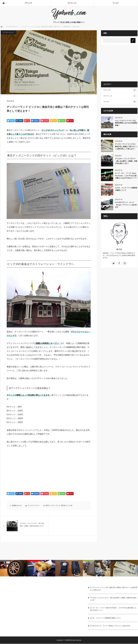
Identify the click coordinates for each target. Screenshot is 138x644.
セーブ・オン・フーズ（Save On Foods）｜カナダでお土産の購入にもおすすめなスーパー (126, 176)
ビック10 (69, 506)
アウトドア (28, 3)
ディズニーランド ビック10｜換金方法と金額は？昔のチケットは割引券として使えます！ (126, 146)
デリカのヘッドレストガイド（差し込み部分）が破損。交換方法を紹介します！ (126, 161)
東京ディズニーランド (53, 506)
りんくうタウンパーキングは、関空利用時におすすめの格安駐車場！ (126, 123)
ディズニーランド (8, 32)
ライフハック (72, 3)
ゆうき (19, 506)
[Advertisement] (27, 469)
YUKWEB (67, 640)
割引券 (63, 506)
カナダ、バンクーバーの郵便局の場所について (126, 189)
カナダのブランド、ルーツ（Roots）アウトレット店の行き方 (126, 205)
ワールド (116, 3)
